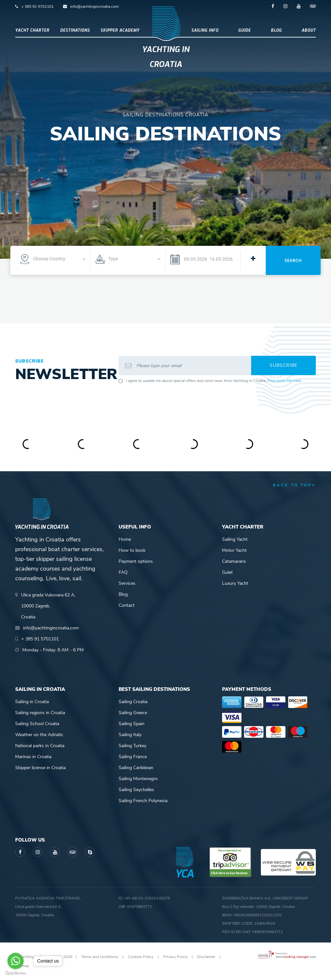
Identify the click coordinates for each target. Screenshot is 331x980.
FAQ (123, 572)
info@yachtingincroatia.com (94, 6)
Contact (127, 605)
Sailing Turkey (133, 746)
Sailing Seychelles (136, 790)
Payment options (136, 561)
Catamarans (234, 561)
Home (125, 539)
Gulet (227, 572)
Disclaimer (206, 957)
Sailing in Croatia (32, 702)
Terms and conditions (100, 957)
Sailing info (205, 30)
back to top (294, 485)
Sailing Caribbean (136, 768)
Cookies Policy (141, 957)
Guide (245, 30)
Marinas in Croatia (33, 757)
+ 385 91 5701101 (37, 6)
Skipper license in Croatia (40, 768)
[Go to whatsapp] (16, 961)
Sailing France (133, 757)
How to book (132, 550)
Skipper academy (120, 30)
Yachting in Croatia (166, 57)
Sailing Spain (132, 724)
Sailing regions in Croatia (40, 713)
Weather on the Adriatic (39, 735)
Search (293, 260)
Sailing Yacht (235, 539)
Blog (276, 30)
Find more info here (284, 381)
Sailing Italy (130, 735)
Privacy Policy (175, 957)
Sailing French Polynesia (143, 801)
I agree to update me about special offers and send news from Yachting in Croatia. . (214, 381)
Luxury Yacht (235, 583)
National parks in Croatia (40, 746)
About (309, 30)
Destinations (75, 30)
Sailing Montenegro (138, 779)
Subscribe (283, 365)
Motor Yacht (234, 550)
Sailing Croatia (133, 702)
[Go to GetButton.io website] (16, 973)
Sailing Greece (133, 713)
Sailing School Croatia (37, 724)
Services (127, 583)
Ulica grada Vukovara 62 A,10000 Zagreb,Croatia (48, 606)
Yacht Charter (32, 30)
